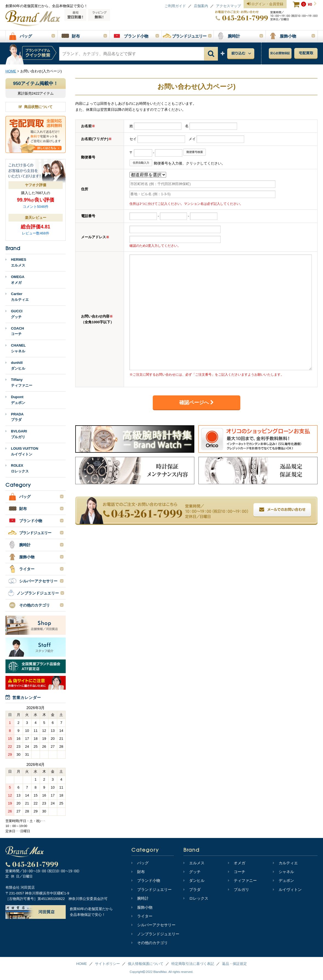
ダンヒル (194, 880)
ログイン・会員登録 (265, 4)
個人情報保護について (146, 964)
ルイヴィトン (287, 890)
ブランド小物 (146, 880)
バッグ (140, 863)
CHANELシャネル (16, 348)
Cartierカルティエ (17, 297)
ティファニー (242, 880)
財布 (138, 872)
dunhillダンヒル (15, 366)
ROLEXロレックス (17, 468)
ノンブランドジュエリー (155, 934)
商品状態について (36, 107)
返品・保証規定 (234, 964)
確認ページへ (197, 403)
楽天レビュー (36, 218)
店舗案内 (201, 6)
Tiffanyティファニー (19, 383)
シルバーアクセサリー (153, 925)
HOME (82, 964)
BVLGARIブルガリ (16, 434)
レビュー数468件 (36, 233)
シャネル (283, 872)
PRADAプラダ (15, 417)
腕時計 (140, 898)
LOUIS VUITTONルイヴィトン (22, 451)
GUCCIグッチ (14, 314)
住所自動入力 (141, 163)
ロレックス (196, 898)
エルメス (194, 863)
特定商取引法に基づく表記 (193, 964)
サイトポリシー (107, 964)
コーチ (237, 872)
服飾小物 (142, 907)
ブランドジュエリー (152, 890)
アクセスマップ (228, 6)
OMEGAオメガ (15, 280)
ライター (142, 916)
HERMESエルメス (16, 262)
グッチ (192, 872)
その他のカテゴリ (150, 943)
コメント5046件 (36, 207)
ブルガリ (239, 890)
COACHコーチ (15, 331)
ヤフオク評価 (36, 185)
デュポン (283, 880)
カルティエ (285, 863)
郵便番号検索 (195, 152)
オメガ (237, 863)
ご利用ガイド (175, 6)
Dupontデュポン (15, 400)
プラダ (192, 890)
